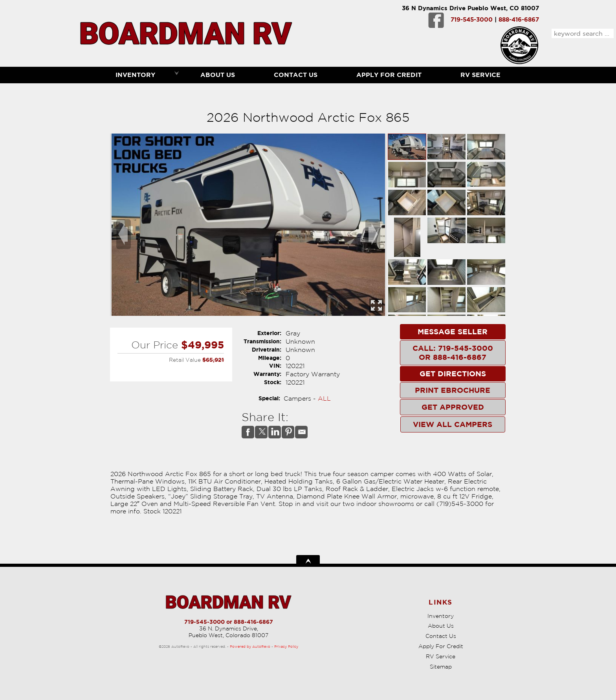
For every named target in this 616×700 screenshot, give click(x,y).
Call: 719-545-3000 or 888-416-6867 (453, 353)
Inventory (441, 616)
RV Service (441, 656)
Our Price (155, 345)
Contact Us (441, 636)
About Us (441, 626)
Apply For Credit (389, 75)
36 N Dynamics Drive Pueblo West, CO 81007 (470, 8)
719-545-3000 (472, 19)
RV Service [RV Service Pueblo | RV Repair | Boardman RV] (480, 75)
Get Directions (453, 374)
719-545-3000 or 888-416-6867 (229, 622)
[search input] (583, 33)
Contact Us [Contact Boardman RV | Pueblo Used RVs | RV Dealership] (296, 75)
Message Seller (453, 332)
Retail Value (185, 360)
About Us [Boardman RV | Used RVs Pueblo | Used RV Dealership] (218, 75)
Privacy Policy (286, 646)
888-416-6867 (519, 19)
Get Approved (453, 407)
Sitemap (441, 667)
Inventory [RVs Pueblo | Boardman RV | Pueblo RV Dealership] (135, 75)
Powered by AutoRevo (250, 646)
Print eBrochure (453, 390)
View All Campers (453, 424)
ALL (324, 398)
